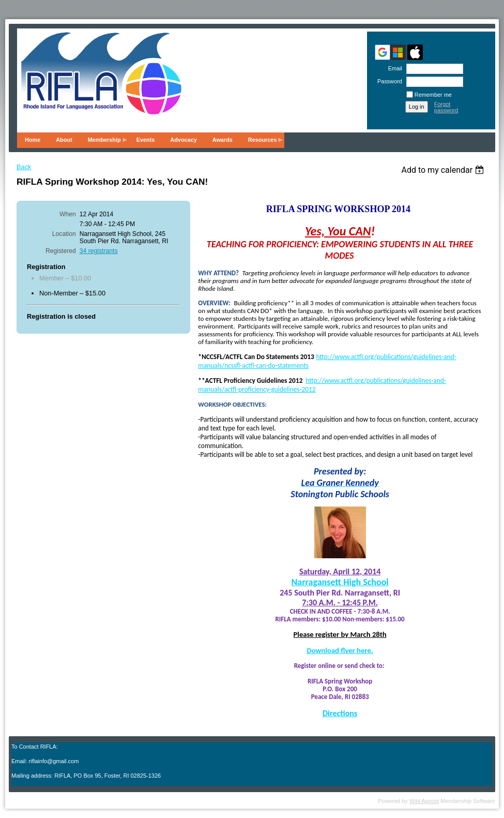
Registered (61, 251)
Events (146, 140)
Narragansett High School (340, 582)
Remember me (433, 95)
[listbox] (444, 170)
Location (64, 234)
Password (388, 81)
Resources (263, 140)
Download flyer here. (340, 650)
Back (24, 167)
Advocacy (183, 140)
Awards (223, 140)
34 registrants (99, 251)
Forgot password (446, 107)
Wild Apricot (424, 801)
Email (393, 68)
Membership (104, 140)
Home (33, 140)
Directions (340, 713)
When (68, 214)
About (64, 140)
